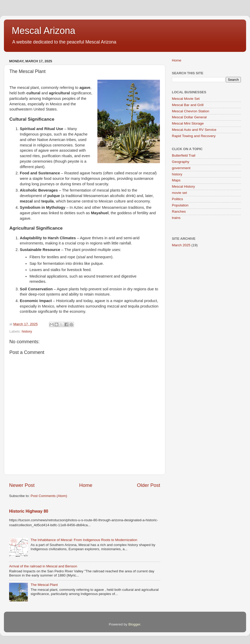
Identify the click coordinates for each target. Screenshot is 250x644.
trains (176, 218)
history (27, 331)
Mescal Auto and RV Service (194, 130)
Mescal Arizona (43, 31)
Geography (181, 162)
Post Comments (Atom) (49, 496)
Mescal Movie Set (186, 99)
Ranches (179, 211)
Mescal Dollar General (189, 117)
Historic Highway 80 (29, 511)
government (181, 168)
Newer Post (22, 485)
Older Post (149, 485)
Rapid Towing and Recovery (194, 136)
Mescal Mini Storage (188, 123)
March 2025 (181, 245)
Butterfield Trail (184, 155)
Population (180, 205)
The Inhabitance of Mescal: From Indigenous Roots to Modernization (84, 540)
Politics (177, 199)
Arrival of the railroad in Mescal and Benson (43, 566)
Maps (176, 180)
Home (86, 485)
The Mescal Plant (44, 585)
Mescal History (183, 186)
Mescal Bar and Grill (188, 105)
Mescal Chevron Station (190, 111)
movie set (179, 193)
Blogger (134, 624)
